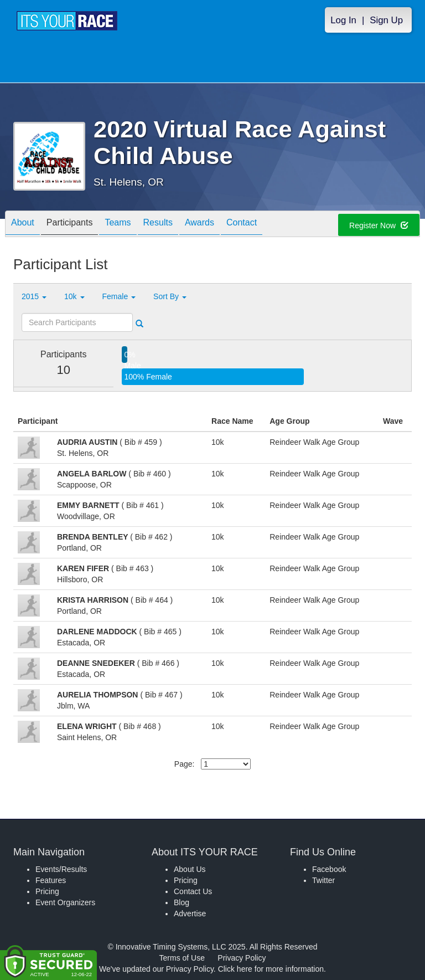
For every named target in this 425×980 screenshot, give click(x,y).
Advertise (190, 914)
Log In (343, 20)
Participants (70, 225)
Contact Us (193, 891)
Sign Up (386, 20)
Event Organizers (65, 902)
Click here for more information (271, 969)
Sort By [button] (170, 296)
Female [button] (119, 296)
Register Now (379, 225)
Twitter (323, 880)
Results (158, 225)
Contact (242, 225)
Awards (199, 225)
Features (51, 880)
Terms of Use (182, 958)
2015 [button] (34, 296)
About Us (190, 869)
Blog (182, 902)
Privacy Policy (242, 958)
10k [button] (74, 296)
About (23, 225)
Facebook (329, 869)
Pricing (47, 891)
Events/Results (61, 869)
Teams (118, 225)
